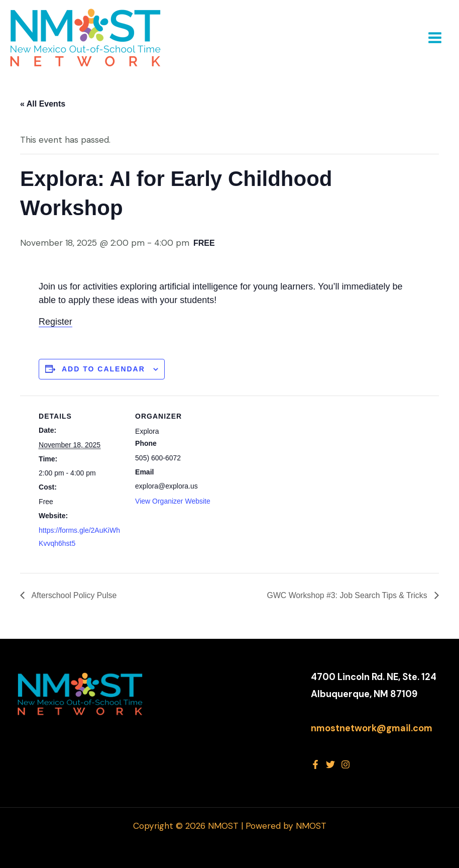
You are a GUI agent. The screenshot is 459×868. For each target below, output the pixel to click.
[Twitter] (330, 764)
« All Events (43, 104)
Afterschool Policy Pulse (74, 595)
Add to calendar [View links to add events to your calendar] (103, 369)
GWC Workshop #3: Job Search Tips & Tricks (347, 595)
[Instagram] (346, 764)
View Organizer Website (173, 501)
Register (55, 322)
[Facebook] (315, 764)
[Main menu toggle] (435, 38)
